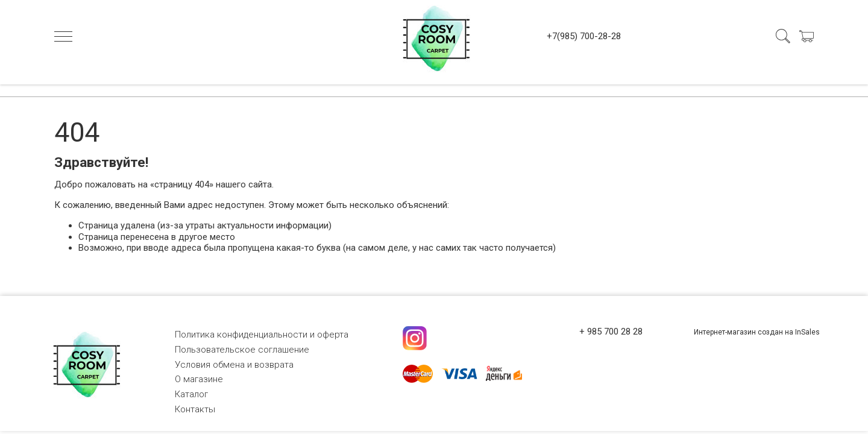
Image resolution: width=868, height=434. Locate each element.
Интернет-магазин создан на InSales (757, 332)
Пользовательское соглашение (242, 350)
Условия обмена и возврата (234, 365)
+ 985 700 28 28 (611, 332)
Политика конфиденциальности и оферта (262, 335)
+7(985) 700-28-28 (584, 36)
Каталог (191, 394)
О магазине (199, 379)
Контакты (195, 409)
